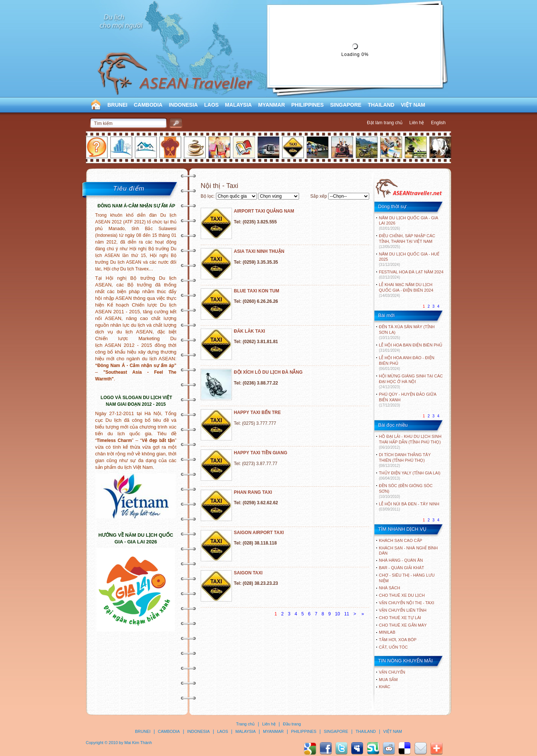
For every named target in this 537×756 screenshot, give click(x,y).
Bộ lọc (207, 196)
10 (337, 614)
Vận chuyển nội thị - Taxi (406, 603)
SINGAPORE (346, 105)
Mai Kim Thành (138, 743)
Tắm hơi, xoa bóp (398, 640)
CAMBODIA (148, 105)
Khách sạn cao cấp (401, 540)
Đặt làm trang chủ (385, 123)
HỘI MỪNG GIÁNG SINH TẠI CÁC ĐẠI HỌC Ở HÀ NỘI (411, 381)
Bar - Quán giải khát (401, 568)
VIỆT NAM (413, 105)
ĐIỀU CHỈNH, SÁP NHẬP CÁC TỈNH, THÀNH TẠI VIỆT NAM (407, 241)
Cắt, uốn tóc (393, 647)
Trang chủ (245, 724)
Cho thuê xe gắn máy (403, 625)
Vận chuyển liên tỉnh (403, 610)
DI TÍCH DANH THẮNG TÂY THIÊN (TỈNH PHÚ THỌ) (405, 460)
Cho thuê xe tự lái (400, 618)
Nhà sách (390, 588)
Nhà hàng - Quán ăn (401, 560)
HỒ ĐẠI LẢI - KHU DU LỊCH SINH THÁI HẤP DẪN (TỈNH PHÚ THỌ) (410, 442)
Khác (385, 687)
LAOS (211, 105)
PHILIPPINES (307, 105)
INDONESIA (183, 105)
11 (347, 614)
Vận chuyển (392, 672)
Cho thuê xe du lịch (402, 595)
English (438, 123)
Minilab (387, 632)
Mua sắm (388, 680)
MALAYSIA (238, 105)
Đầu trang (292, 724)
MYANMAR (271, 105)
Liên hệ (417, 123)
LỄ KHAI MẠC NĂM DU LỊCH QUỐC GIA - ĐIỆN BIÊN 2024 (406, 290)
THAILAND (381, 105)
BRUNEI (117, 105)
